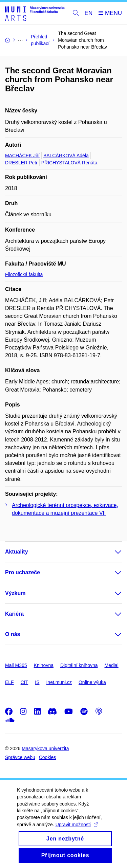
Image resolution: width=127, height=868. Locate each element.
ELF (9, 682)
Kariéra (14, 614)
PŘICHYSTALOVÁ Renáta (69, 163)
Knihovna (44, 665)
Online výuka (92, 682)
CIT (25, 682)
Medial (112, 665)
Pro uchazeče (23, 572)
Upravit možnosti (77, 834)
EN (89, 13)
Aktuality (17, 552)
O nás (13, 634)
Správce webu (20, 757)
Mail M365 (16, 665)
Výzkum (15, 593)
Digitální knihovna (79, 665)
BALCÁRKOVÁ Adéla (66, 156)
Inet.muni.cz (59, 682)
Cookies (48, 757)
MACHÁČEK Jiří (22, 156)
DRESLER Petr (21, 163)
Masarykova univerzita (45, 748)
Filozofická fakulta (24, 274)
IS (37, 682)
